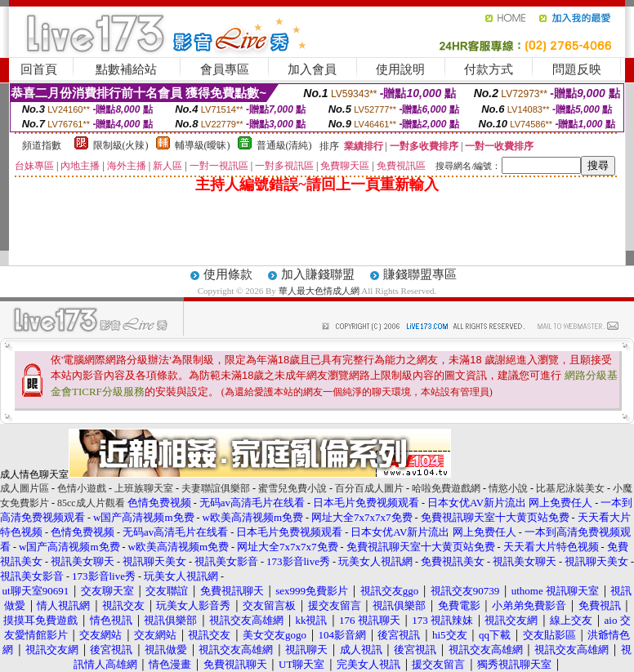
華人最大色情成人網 (319, 291)
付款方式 (489, 69)
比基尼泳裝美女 (570, 488)
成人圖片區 (25, 488)
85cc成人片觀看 (91, 503)
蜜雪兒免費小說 (292, 488)
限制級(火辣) (121, 145)
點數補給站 (126, 69)
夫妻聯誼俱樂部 (216, 488)
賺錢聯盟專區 (420, 274)
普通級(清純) (284, 145)
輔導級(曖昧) (203, 145)
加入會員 (312, 69)
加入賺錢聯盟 (318, 274)
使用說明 (400, 69)
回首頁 (39, 69)
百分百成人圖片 (369, 488)
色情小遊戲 (82, 488)
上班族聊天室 (144, 488)
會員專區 (225, 69)
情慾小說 (508, 488)
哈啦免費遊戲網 (446, 488)
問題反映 (577, 69)
